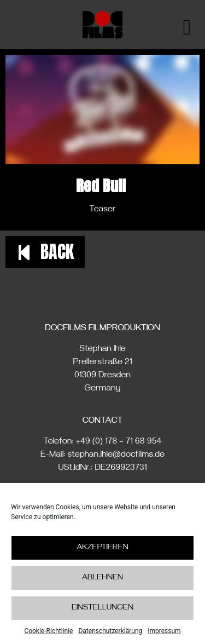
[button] (45, 252)
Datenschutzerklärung (110, 631)
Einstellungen (102, 609)
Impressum (164, 631)
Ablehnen (102, 579)
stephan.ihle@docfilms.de (116, 456)
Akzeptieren (102, 549)
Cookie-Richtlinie (48, 631)
